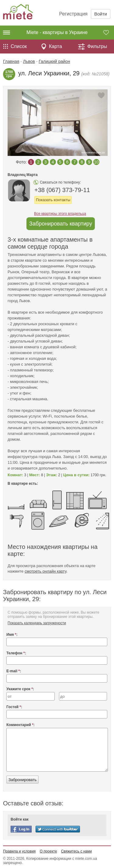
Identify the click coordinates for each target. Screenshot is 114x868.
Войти (101, 14)
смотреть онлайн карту (45, 571)
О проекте (48, 851)
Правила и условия (19, 851)
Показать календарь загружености (37, 623)
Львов (29, 61)
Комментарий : (21, 725)
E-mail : (14, 671)
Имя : (12, 635)
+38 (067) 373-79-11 (62, 190)
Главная (11, 61)
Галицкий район (54, 61)
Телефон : (16, 653)
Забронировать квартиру (61, 224)
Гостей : (14, 707)
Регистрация (73, 14)
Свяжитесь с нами (76, 851)
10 (96, 162)
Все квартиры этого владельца (60, 214)
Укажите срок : (20, 689)
